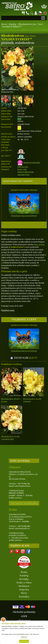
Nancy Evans (39, 245)
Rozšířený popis (8, 310)
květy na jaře (23, 167)
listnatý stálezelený (26, 172)
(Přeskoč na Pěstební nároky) (11, 235)
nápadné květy (24, 175)
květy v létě (22, 169)
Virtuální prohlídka (24, 503)
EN (45, 13)
